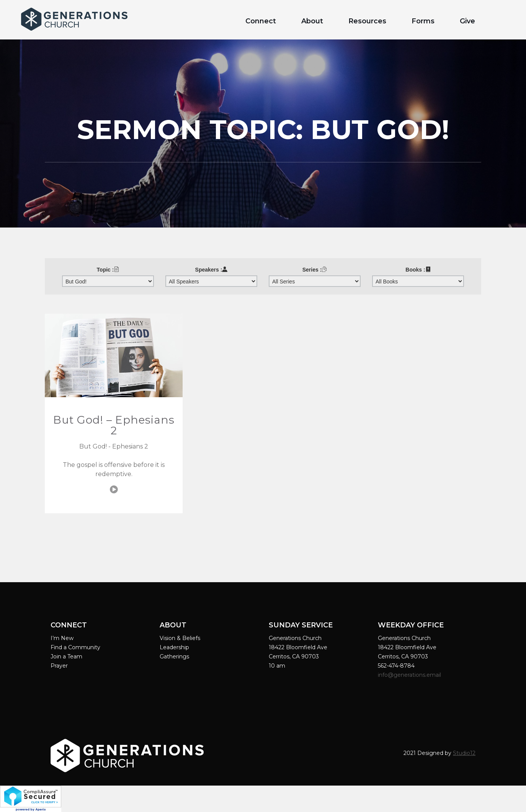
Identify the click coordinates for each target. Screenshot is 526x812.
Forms (423, 21)
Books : (418, 270)
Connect (261, 21)
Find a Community (75, 647)
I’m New (62, 638)
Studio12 (464, 753)
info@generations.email (410, 675)
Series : (315, 270)
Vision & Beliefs (180, 638)
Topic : (108, 270)
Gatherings (174, 656)
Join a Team (66, 656)
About (312, 21)
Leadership (174, 647)
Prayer (59, 666)
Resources (367, 21)
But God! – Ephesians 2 (114, 425)
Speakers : (212, 270)
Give (467, 21)
